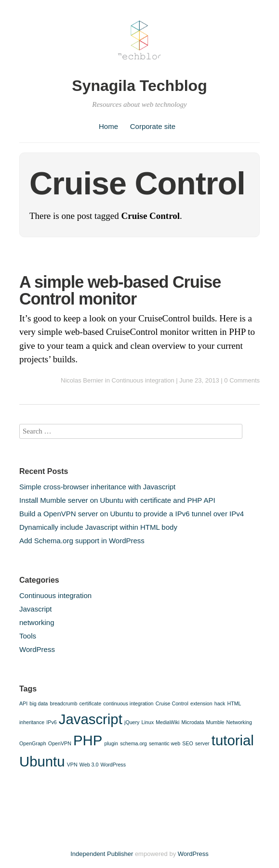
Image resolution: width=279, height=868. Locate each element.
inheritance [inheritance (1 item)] (32, 722)
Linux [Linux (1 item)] (148, 722)
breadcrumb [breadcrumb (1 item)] (63, 703)
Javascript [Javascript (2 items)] (91, 719)
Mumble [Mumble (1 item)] (215, 722)
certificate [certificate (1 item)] (91, 703)
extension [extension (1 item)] (201, 703)
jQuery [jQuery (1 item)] (132, 722)
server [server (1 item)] (202, 743)
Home (108, 126)
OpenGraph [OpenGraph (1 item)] (33, 743)
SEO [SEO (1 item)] (188, 743)
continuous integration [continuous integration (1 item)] (128, 703)
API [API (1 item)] (23, 703)
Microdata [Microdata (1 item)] (193, 722)
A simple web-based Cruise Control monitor (120, 290)
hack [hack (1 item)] (220, 703)
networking (37, 622)
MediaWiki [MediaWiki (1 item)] (167, 722)
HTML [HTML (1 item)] (234, 703)
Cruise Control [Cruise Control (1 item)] (172, 703)
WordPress (37, 649)
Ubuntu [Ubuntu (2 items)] (42, 761)
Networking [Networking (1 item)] (239, 722)
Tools (28, 636)
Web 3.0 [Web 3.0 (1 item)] (89, 765)
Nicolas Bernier (82, 380)
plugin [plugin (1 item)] (111, 743)
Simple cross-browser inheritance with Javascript (97, 487)
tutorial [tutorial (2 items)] (233, 740)
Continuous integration (143, 380)
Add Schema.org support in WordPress (82, 541)
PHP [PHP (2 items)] (88, 740)
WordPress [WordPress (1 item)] (113, 765)
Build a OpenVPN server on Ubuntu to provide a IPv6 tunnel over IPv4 (132, 514)
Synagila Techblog (139, 86)
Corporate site (153, 126)
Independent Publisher (102, 854)
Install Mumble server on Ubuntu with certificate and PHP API (117, 500)
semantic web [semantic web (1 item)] (165, 743)
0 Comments (242, 380)
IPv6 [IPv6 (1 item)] (51, 722)
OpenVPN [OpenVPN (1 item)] (60, 743)
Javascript (36, 609)
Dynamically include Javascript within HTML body (98, 527)
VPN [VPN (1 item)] (72, 765)
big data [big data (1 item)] (39, 703)
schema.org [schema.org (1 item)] (133, 743)
